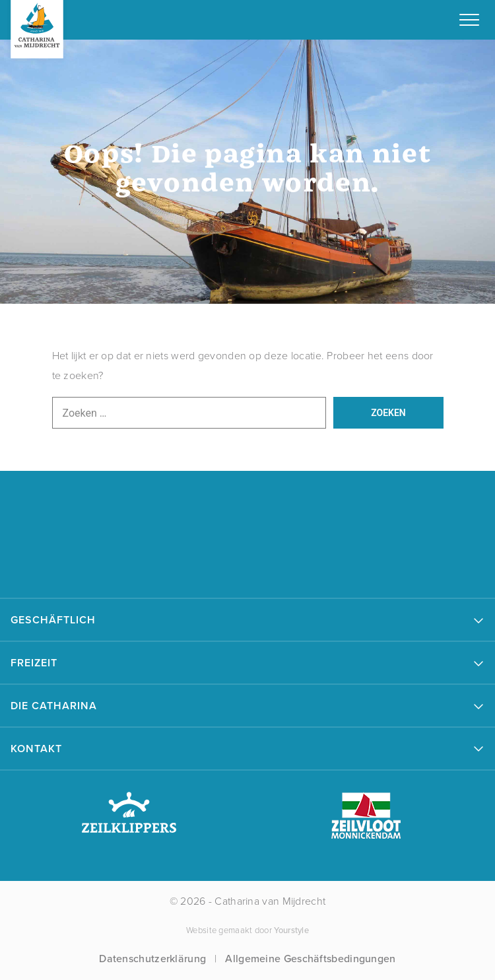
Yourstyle (290, 930)
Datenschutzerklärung (152, 959)
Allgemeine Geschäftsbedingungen (310, 959)
